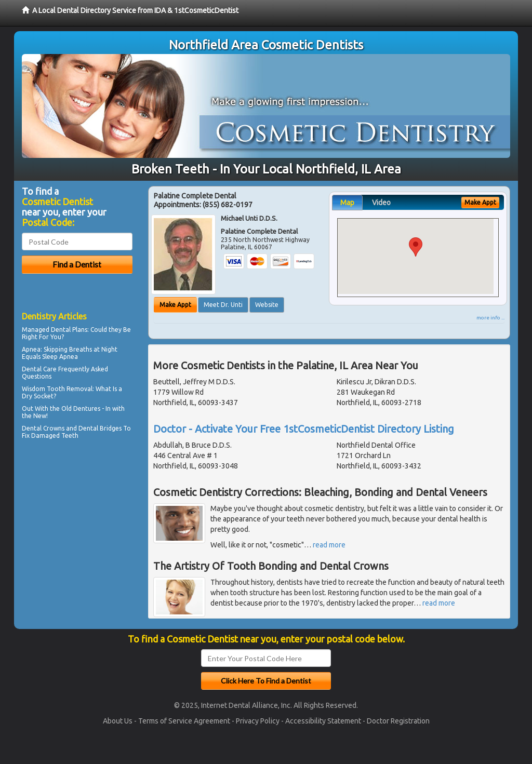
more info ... (490, 318)
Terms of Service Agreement (184, 721)
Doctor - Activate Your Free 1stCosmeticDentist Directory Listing (304, 429)
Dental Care (39, 369)
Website (267, 305)
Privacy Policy (258, 721)
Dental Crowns (43, 428)
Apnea (31, 349)
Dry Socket (38, 396)
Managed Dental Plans (55, 330)
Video (381, 203)
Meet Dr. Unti (223, 305)
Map (347, 203)
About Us (118, 721)
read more (329, 545)
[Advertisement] (75, 533)
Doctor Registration (398, 721)
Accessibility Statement (323, 721)
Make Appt (175, 305)
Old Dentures (81, 408)
